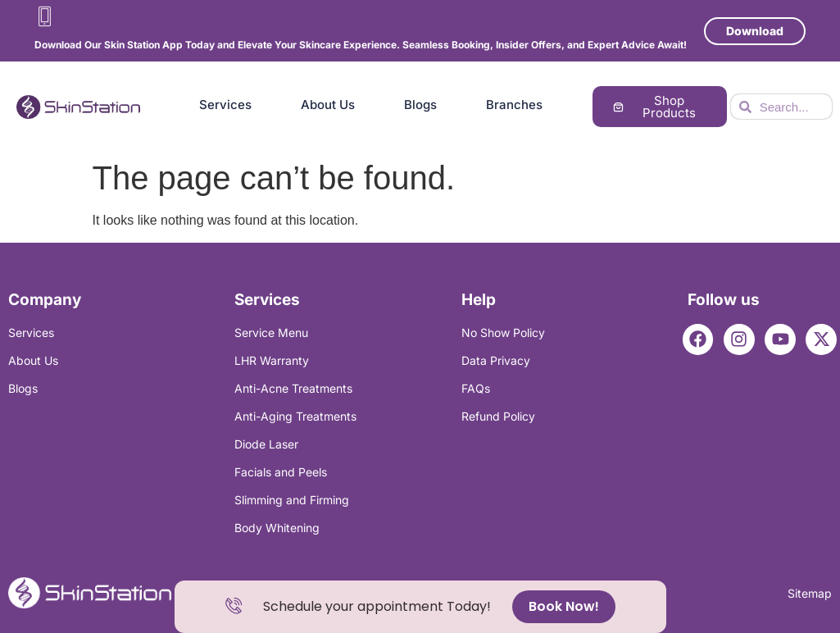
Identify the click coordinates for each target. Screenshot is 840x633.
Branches (514, 105)
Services (225, 105)
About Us (328, 105)
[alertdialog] (420, 607)
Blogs (420, 105)
